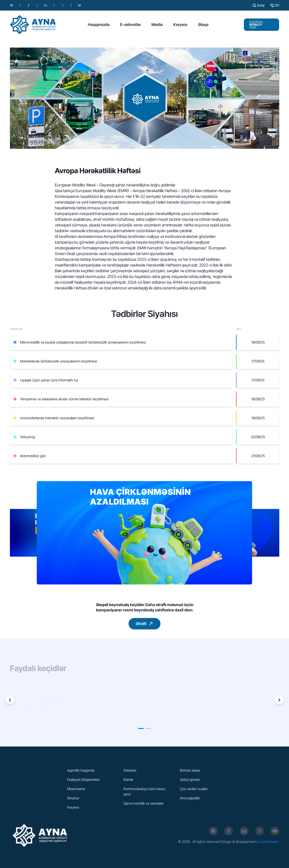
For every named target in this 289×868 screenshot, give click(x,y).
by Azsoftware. (268, 842)
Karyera (180, 25)
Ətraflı (145, 624)
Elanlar (128, 780)
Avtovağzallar (190, 798)
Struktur (73, 798)
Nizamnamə (76, 789)
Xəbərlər (130, 770)
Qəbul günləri (190, 780)
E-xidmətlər (131, 25)
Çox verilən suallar (194, 789)
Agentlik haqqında (81, 770)
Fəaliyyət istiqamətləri (83, 780)
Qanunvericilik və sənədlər (144, 803)
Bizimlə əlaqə (190, 770)
